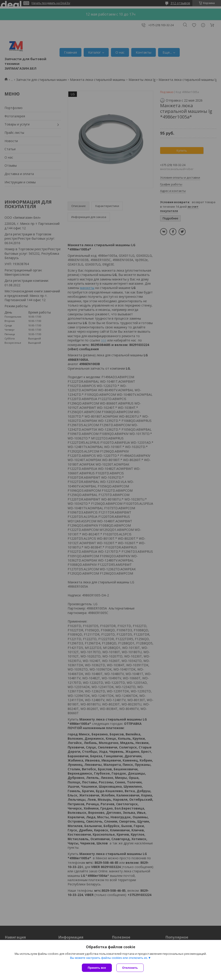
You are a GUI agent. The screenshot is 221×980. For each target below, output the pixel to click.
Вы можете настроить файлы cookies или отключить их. (109, 958)
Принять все (97, 968)
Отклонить (130, 968)
